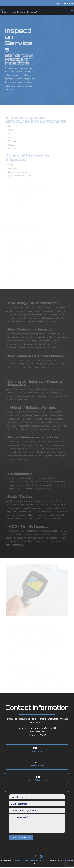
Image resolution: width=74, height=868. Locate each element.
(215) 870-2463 (65, 3)
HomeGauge (64, 862)
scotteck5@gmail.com (37, 781)
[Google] (41, 858)
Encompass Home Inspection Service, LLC (31, 862)
